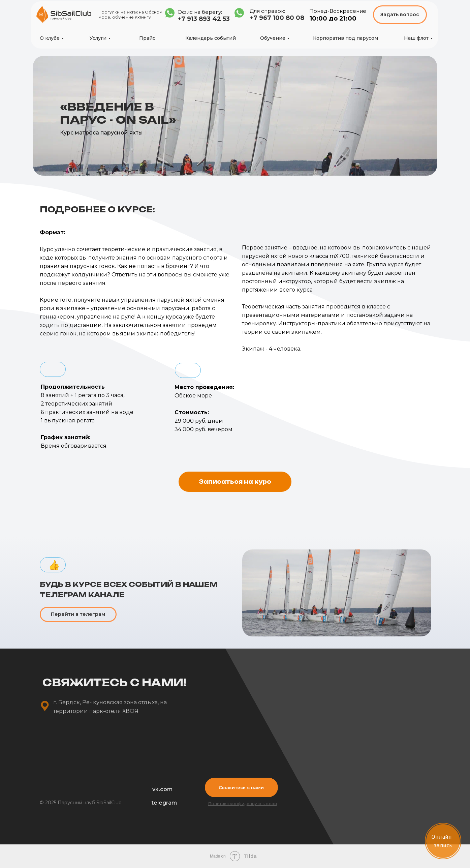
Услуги (98, 38)
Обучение (273, 38)
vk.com (162, 789)
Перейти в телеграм (78, 614)
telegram (164, 803)
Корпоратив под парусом (346, 38)
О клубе (50, 38)
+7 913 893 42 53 (204, 19)
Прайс (147, 38)
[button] (235, 482)
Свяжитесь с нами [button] (241, 787)
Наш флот (416, 38)
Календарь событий (211, 38)
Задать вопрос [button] (400, 14)
